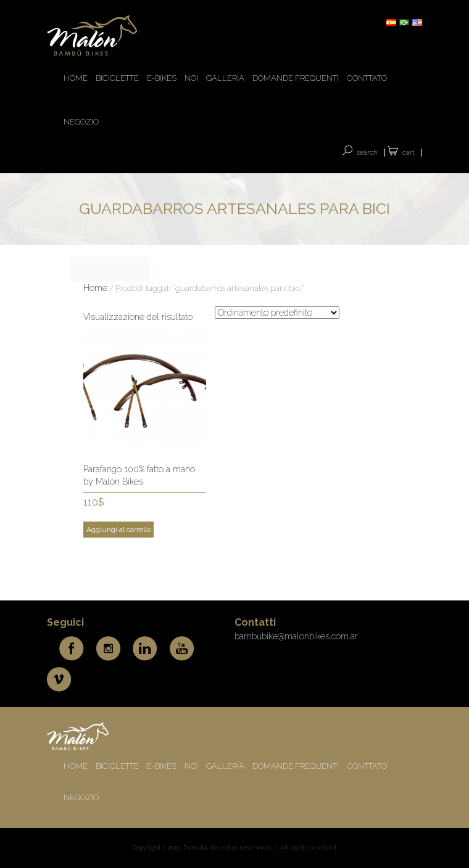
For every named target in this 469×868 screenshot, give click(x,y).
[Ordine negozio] (277, 313)
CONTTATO (367, 78)
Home (95, 288)
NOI (191, 78)
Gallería (225, 78)
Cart (409, 153)
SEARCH (367, 153)
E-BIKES (162, 78)
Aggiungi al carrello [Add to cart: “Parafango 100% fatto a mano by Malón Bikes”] (118, 530)
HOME (76, 78)
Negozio (81, 122)
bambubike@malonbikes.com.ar (296, 636)
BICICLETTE (117, 78)
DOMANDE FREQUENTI (296, 78)
